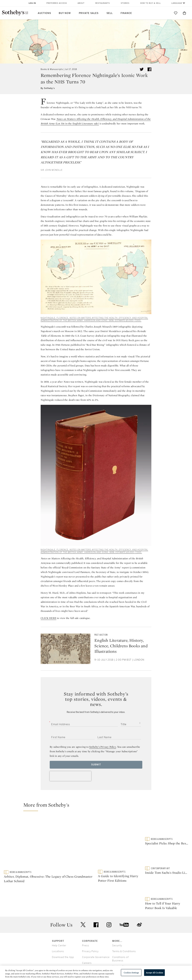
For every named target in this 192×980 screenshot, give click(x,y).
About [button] (81, 3)
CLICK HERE (48, 618)
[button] (98, 806)
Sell (110, 13)
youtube (124, 906)
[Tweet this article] (142, 69)
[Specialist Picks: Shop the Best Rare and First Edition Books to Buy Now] (167, 827)
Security (117, 927)
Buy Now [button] (65, 13)
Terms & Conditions (124, 933)
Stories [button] (125, 3)
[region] (96, 973)
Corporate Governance (96, 939)
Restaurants (103, 3)
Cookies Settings (131, 972)
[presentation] (70, 776)
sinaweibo (139, 907)
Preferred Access (57, 3)
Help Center (59, 927)
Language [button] (177, 3)
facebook (96, 906)
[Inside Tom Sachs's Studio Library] (167, 857)
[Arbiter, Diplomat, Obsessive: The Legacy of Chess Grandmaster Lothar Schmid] (49, 843)
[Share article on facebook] (149, 69)
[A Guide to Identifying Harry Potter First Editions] (120, 843)
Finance (126, 13)
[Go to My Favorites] (176, 13)
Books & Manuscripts (52, 69)
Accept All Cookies (154, 972)
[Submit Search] (167, 13)
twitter (83, 907)
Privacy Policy (90, 933)
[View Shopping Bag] (184, 13)
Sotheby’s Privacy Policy (103, 747)
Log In (32, 3)
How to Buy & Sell (150, 3)
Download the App (63, 939)
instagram (109, 906)
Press (86, 927)
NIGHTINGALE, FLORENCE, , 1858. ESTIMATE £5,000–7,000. (94, 319)
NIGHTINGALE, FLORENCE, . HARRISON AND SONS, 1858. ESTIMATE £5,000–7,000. (94, 551)
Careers (87, 945)
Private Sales (89, 13)
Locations (58, 933)
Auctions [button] (44, 13)
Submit (96, 765)
